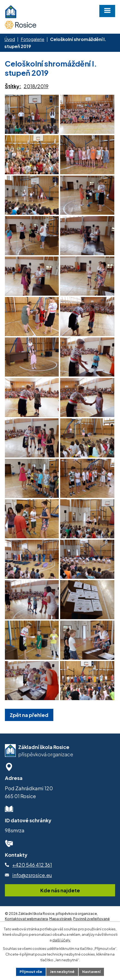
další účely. (61, 940)
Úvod (10, 39)
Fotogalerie (33, 39)
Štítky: (13, 86)
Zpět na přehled (29, 739)
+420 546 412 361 (32, 889)
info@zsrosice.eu (32, 900)
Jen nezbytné (62, 972)
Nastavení (91, 972)
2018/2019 (36, 86)
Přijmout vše (31, 972)
